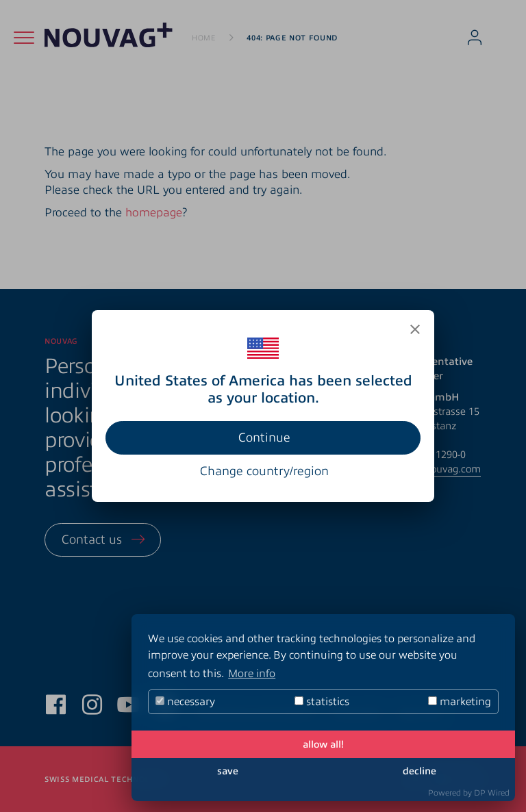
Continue (264, 437)
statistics (322, 702)
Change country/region (264, 471)
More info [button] (252, 674)
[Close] (415, 329)
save (228, 771)
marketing (460, 702)
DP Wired (492, 793)
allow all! (323, 744)
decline (419, 771)
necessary (185, 702)
